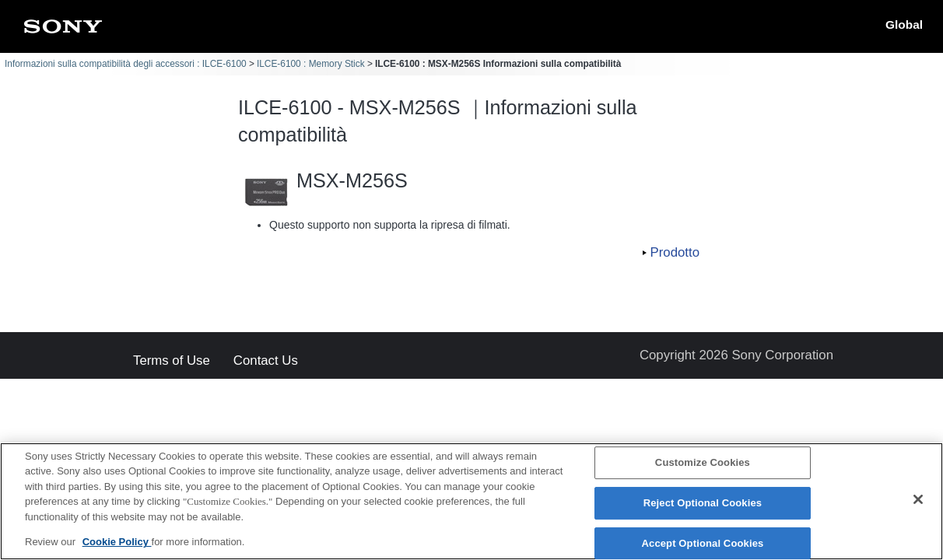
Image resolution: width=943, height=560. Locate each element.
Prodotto (675, 252)
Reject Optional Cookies (703, 504)
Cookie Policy (117, 543)
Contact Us (266, 361)
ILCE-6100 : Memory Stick (311, 64)
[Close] (918, 501)
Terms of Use (172, 361)
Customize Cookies (703, 464)
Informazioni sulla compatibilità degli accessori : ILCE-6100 (126, 64)
